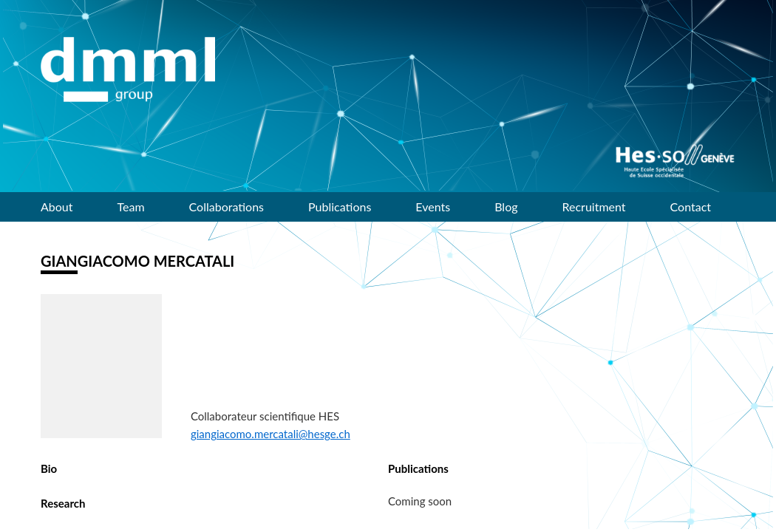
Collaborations (227, 207)
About (57, 207)
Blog (506, 207)
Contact (691, 207)
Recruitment (594, 207)
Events (433, 207)
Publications (340, 207)
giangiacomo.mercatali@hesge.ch (270, 434)
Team (131, 207)
